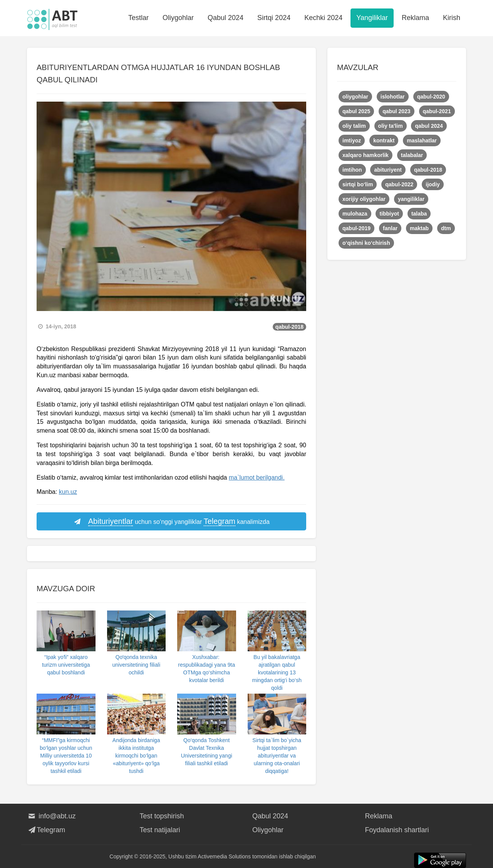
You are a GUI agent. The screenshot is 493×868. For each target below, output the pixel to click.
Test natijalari (160, 830)
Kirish (452, 18)
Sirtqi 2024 (274, 18)
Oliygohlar (178, 18)
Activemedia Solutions (224, 856)
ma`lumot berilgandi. (257, 477)
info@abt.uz (51, 816)
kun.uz (68, 492)
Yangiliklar (372, 18)
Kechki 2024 (323, 18)
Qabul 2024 (226, 18)
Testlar (138, 18)
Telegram (46, 830)
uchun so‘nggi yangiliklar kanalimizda (171, 522)
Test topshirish (162, 816)
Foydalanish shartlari (397, 830)
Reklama (415, 18)
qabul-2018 (289, 327)
